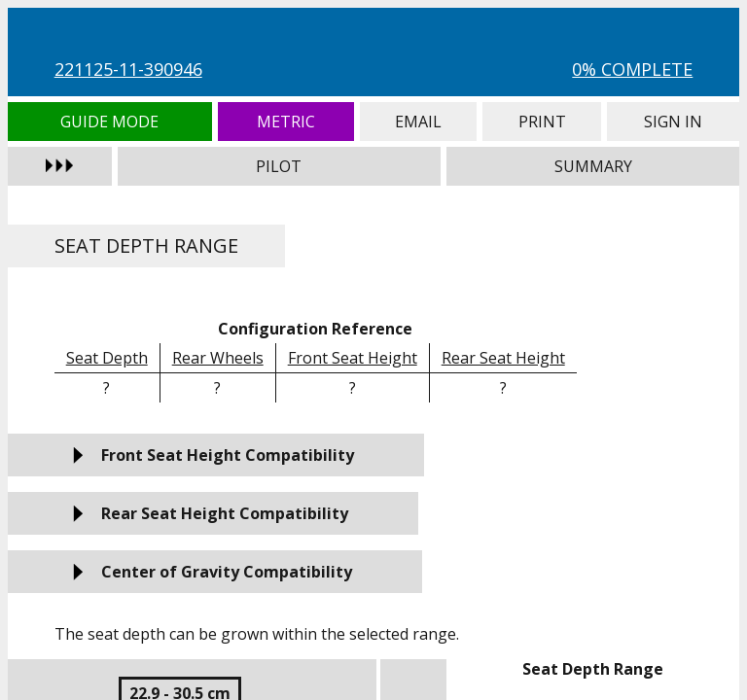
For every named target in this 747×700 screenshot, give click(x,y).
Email (418, 122)
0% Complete (632, 69)
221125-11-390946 (128, 69)
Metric (286, 122)
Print (542, 122)
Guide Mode (110, 122)
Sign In (673, 122)
